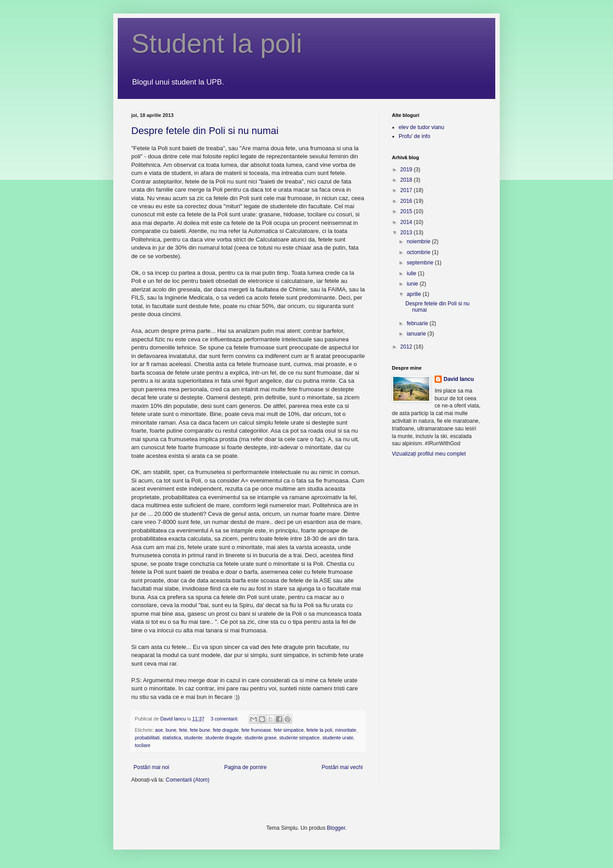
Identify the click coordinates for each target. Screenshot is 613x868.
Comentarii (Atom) (188, 780)
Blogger (336, 828)
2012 (407, 347)
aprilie (415, 294)
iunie (413, 284)
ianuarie (417, 334)
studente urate (338, 738)
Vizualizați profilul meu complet (429, 454)
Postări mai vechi (342, 767)
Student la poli (217, 43)
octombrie (419, 252)
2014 (407, 222)
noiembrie (419, 242)
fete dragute (226, 730)
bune (171, 730)
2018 (407, 180)
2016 (407, 201)
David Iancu (459, 379)
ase (159, 730)
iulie (412, 273)
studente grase (260, 738)
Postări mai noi (151, 767)
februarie (418, 323)
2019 (407, 170)
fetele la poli (320, 730)
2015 (407, 211)
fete (183, 730)
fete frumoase (256, 730)
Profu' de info (414, 136)
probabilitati (147, 738)
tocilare (143, 745)
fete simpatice (289, 730)
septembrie (421, 263)
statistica (172, 738)
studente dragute (224, 738)
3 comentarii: (225, 719)
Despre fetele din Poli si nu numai (205, 131)
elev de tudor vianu (421, 127)
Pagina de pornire (246, 767)
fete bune (200, 730)
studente (193, 738)
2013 (407, 233)
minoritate (345, 730)
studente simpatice (299, 738)
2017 (407, 190)
